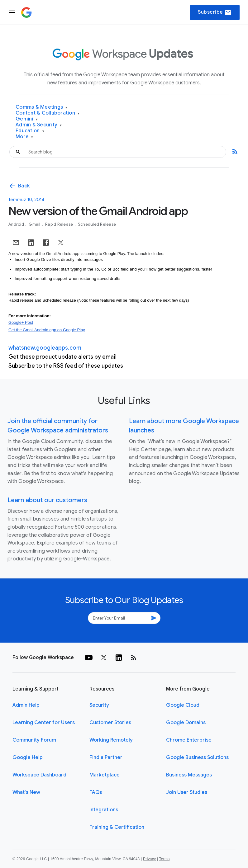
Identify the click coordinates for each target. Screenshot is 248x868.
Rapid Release (60, 224)
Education (30, 131)
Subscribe (215, 12)
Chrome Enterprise (189, 740)
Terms (164, 859)
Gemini (27, 119)
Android (17, 224)
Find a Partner (106, 757)
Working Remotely (111, 740)
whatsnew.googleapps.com (45, 348)
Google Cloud (183, 705)
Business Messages (189, 775)
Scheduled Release (97, 224)
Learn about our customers (47, 500)
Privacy (149, 859)
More (24, 137)
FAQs (96, 792)
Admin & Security (39, 125)
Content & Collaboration (48, 113)
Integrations (104, 810)
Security (99, 705)
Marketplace (105, 775)
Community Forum (34, 740)
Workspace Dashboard (39, 775)
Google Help (28, 757)
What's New (26, 792)
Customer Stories (110, 723)
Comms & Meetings (42, 107)
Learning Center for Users (44, 723)
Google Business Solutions (197, 757)
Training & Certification (117, 827)
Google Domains (186, 723)
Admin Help (26, 705)
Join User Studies (187, 792)
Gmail (35, 224)
